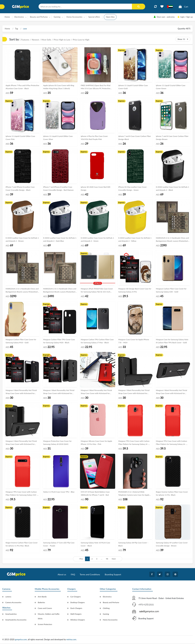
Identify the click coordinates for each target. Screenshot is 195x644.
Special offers (94, 17)
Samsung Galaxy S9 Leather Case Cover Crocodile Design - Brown (172, 545)
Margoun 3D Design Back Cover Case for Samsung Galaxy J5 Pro (135, 291)
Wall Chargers (76, 615)
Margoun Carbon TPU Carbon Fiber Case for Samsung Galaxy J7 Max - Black (97, 341)
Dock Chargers (76, 609)
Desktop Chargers (78, 603)
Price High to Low (62, 40)
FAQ (73, 575)
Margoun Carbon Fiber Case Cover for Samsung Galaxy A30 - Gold (171, 291)
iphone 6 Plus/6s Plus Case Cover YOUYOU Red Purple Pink (94, 138)
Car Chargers (76, 597)
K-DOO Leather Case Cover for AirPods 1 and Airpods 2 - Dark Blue (60, 240)
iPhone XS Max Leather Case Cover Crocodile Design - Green (133, 189)
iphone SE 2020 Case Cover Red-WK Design (96, 189)
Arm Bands (42, 597)
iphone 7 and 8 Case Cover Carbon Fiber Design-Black (135, 138)
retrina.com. (72, 640)
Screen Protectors (45, 625)
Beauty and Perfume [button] (39, 17)
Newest (35, 40)
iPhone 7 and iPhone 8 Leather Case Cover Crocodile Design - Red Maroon (58, 189)
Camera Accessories (13, 603)
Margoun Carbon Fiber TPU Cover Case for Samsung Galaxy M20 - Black (59, 341)
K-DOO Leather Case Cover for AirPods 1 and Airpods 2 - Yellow (135, 240)
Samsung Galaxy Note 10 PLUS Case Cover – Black (95, 545)
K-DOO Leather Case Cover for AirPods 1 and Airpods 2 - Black (172, 189)
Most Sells (46, 40)
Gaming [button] (57, 17)
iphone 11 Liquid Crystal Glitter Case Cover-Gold (133, 87)
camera (8, 597)
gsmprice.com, (21, 640)
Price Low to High (81, 40)
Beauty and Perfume (111, 603)
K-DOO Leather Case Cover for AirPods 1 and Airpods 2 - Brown (22, 240)
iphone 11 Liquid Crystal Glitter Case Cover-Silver (58, 138)
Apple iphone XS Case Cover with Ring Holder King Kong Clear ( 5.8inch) (59, 87)
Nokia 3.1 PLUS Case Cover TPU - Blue (59, 492)
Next (114, 560)
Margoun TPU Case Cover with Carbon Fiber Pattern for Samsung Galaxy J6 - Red (171, 444)
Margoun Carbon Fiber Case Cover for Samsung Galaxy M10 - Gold (21, 341)
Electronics (107, 597)
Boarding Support (113, 575)
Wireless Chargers (78, 621)
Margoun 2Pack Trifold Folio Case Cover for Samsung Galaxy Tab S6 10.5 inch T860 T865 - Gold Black (97, 291)
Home (7, 17)
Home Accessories (110, 621)
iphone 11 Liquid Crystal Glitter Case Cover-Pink (20, 138)
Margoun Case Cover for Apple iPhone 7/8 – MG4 (134, 341)
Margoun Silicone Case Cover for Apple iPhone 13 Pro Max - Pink (96, 443)
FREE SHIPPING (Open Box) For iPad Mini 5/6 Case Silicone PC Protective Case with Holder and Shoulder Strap (96, 88)
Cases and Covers (45, 609)
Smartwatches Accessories (16, 621)
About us (62, 575)
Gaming (106, 615)
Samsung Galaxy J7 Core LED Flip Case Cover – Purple (59, 545)
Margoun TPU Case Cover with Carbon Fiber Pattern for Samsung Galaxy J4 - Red (134, 444)
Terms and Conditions (90, 575)
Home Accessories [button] (74, 17)
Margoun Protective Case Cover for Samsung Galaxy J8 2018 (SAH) (57, 443)
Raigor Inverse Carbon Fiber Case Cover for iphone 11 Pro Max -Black (22, 545)
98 (107, 560)
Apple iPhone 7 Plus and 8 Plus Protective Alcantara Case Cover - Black (22, 87)
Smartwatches (11, 615)
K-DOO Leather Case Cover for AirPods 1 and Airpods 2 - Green (97, 240)
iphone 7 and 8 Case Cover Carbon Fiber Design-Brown (172, 138)
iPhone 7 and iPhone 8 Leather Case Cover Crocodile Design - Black (20, 189)
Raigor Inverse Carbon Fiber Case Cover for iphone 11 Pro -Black (172, 494)
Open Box (110, 17)
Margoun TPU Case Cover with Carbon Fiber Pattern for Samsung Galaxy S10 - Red (21, 495)
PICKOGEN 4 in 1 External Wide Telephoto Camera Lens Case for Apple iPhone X (134, 495)
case (25, 29)
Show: (180, 39)
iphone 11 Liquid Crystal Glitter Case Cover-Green (171, 87)
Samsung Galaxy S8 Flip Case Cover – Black (133, 545)
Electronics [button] (19, 17)
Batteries (41, 603)
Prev (81, 560)
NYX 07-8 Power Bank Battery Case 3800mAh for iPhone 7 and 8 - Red (95, 494)
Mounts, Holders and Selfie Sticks (49, 617)
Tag (16, 29)
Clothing (106, 609)
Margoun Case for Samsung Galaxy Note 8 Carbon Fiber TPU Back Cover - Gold (172, 341)
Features (25, 40)
